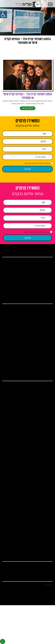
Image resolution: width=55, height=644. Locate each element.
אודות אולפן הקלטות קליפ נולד (39, 265)
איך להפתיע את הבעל (42, 527)
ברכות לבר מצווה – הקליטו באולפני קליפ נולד (34, 354)
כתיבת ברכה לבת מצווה (41, 469)
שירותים (46, 269)
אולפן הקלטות (44, 312)
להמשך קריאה (28, 108)
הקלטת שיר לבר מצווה (42, 420)
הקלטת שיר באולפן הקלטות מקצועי (38, 342)
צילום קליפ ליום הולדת (42, 515)
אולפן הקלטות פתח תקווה (41, 401)
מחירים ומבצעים (44, 284)
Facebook (49, 585)
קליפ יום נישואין (44, 335)
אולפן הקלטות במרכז (42, 385)
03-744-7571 (48, 566)
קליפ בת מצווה (44, 327)
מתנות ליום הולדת (43, 365)
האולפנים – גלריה (43, 465)
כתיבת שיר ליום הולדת (42, 488)
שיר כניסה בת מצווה (43, 443)
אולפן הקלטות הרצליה (42, 404)
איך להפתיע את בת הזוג (42, 523)
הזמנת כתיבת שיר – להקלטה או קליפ (37, 458)
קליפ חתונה (45, 323)
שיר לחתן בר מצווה (43, 431)
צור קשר (46, 288)
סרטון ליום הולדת (43, 435)
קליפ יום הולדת (44, 319)
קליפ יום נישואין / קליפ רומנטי (40, 446)
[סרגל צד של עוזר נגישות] (4, 15)
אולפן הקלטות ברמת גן (42, 496)
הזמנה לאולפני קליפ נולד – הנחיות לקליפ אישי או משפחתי (28, 96)
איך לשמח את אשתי (43, 550)
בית (48, 261)
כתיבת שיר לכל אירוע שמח (41, 439)
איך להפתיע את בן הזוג (42, 519)
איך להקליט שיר (44, 339)
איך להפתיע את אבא (42, 534)
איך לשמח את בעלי (43, 546)
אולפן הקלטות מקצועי (42, 412)
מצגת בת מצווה (44, 481)
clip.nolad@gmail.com (44, 569)
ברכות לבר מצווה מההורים (40, 508)
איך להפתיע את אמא (42, 530)
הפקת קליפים (45, 416)
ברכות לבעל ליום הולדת (41, 500)
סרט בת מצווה (45, 485)
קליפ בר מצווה (44, 331)
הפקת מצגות (45, 350)
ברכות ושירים (45, 273)
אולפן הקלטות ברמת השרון (40, 389)
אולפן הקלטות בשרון (42, 393)
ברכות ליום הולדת (43, 361)
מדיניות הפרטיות (44, 292)
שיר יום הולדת (45, 316)
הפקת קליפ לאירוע (43, 308)
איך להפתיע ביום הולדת (41, 369)
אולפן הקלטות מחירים (42, 408)
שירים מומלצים (44, 450)
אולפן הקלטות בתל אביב (41, 397)
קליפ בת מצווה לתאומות (41, 473)
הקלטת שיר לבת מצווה (42, 423)
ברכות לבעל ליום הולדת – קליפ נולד (37, 358)
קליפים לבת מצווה (43, 477)
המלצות (46, 280)
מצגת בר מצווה (44, 492)
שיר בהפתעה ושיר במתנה (41, 462)
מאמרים (46, 277)
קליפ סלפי (46, 346)
